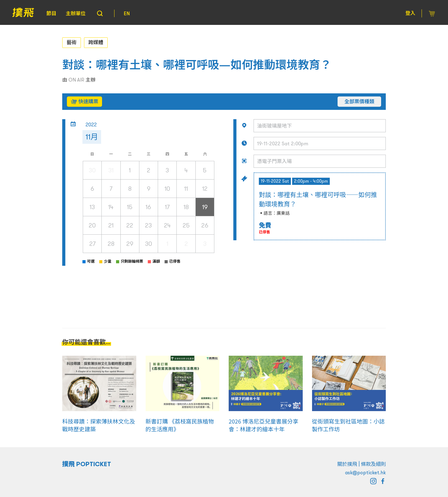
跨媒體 (96, 42)
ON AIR (76, 80)
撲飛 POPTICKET (87, 464)
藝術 (72, 42)
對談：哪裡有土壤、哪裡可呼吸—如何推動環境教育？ (197, 65)
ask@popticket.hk (365, 472)
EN (127, 13)
